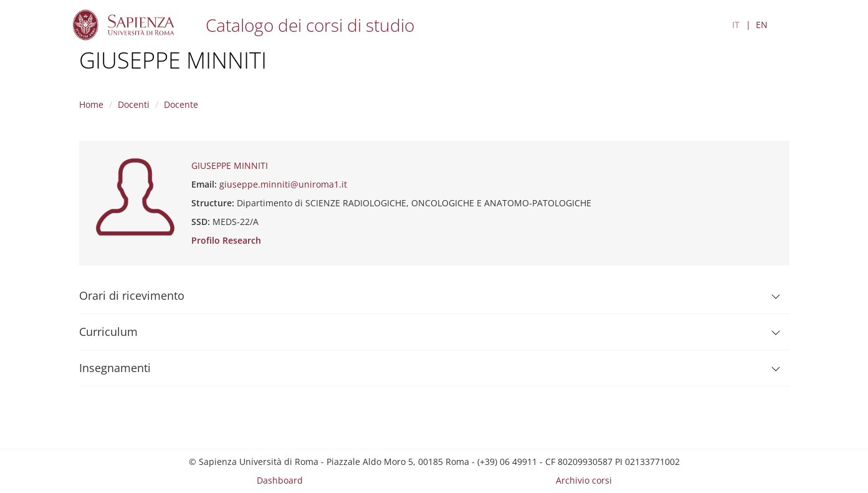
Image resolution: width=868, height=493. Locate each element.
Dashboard (280, 480)
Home (91, 104)
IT (736, 25)
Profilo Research (226, 240)
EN (762, 25)
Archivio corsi (584, 480)
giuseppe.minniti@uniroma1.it (283, 184)
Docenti (134, 104)
